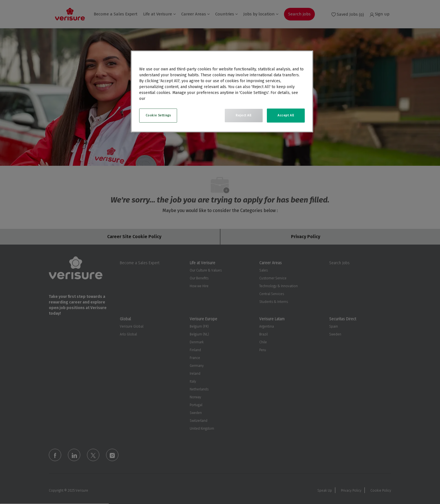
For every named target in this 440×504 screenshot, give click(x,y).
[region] (222, 91)
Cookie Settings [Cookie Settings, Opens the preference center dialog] (158, 115)
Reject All (244, 115)
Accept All (286, 115)
